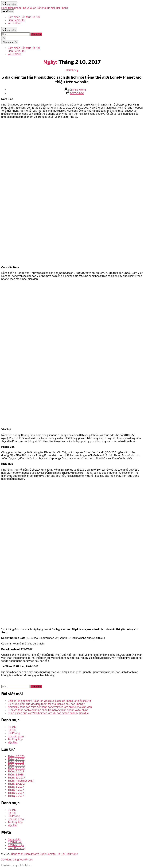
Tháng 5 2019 (16, 772)
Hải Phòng (72, 70)
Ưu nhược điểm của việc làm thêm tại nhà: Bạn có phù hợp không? (46, 704)
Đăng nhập (14, 839)
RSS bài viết (15, 842)
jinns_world (79, 90)
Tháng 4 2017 (16, 790)
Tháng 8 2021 (16, 762)
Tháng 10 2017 (16, 784)
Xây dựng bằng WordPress (17, 860)
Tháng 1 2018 (16, 775)
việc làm (13, 742)
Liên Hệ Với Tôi (16, 20)
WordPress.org (17, 848)
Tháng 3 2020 (16, 768)
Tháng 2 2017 (16, 796)
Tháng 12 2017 (16, 778)
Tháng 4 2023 (16, 759)
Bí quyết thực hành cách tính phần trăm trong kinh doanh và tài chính (48, 710)
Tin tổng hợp (15, 739)
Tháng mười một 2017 (21, 781)
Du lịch (12, 727)
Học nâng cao (16, 736)
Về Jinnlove (14, 23)
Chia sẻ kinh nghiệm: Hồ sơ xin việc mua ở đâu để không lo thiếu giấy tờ (49, 701)
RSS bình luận (16, 845)
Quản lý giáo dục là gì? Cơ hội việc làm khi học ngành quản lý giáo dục (48, 713)
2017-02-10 (77, 93)
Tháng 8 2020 (16, 765)
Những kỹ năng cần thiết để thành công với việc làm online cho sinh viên (50, 707)
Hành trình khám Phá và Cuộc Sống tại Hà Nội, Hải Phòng (35, 8)
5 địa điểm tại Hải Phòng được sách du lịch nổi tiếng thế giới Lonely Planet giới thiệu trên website (72, 80)
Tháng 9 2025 (16, 756)
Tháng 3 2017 (16, 793)
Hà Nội (12, 730)
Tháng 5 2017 (16, 787)
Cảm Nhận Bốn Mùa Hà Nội (24, 17)
